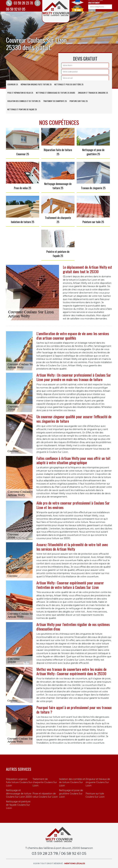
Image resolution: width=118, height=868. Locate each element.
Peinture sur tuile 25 (79, 101)
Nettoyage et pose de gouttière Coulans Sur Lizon (71, 794)
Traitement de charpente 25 (55, 101)
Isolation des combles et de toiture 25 (24, 101)
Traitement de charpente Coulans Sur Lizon (45, 782)
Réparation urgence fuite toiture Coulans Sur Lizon (19, 782)
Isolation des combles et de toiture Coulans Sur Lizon (72, 782)
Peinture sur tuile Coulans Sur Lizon (95, 795)
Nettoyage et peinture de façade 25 (22, 109)
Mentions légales (75, 863)
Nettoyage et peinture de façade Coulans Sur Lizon (18, 805)
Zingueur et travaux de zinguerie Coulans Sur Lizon (98, 782)
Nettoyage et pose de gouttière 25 (69, 84)
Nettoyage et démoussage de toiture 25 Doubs (56, 93)
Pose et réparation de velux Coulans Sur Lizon (45, 795)
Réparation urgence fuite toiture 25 (36, 84)
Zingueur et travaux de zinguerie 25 (93, 93)
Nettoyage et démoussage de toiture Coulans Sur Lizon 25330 (19, 794)
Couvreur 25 (13, 84)
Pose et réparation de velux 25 (20, 93)
